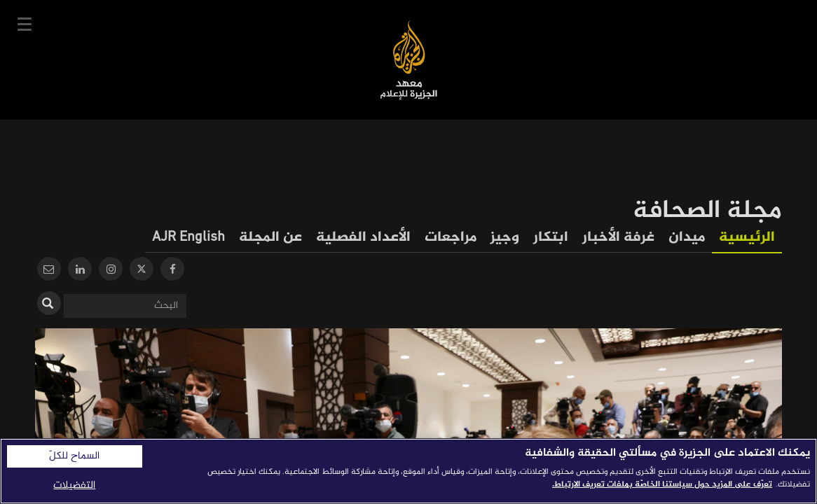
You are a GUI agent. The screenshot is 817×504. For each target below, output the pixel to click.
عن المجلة (270, 238)
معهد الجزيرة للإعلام (409, 60)
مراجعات (451, 238)
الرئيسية (747, 238)
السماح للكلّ (74, 456)
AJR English (188, 238)
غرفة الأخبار (618, 238)
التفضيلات (74, 485)
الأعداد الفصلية (363, 238)
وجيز (505, 238)
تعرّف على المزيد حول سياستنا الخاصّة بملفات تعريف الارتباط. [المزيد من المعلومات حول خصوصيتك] (662, 484)
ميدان (687, 238)
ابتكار (551, 238)
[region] (408, 471)
